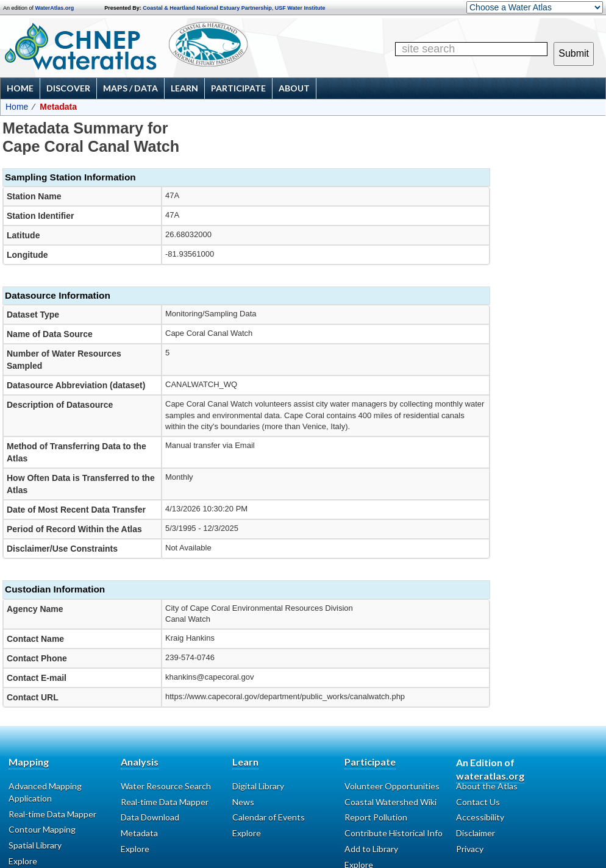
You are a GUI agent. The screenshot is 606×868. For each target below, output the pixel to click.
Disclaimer (476, 833)
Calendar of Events (269, 817)
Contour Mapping (42, 829)
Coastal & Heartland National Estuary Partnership (207, 8)
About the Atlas (487, 786)
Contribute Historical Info (394, 833)
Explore (247, 833)
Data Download (150, 817)
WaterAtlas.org (55, 8)
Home (20, 88)
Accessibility (480, 817)
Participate (238, 88)
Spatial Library (35, 845)
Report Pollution (376, 817)
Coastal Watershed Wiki (390, 802)
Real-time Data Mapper (52, 814)
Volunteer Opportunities (392, 786)
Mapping (29, 762)
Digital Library (258, 786)
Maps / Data (130, 88)
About (294, 88)
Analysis (140, 762)
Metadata (139, 833)
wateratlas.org (490, 776)
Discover (68, 88)
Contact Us (478, 802)
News (243, 802)
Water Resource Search (166, 786)
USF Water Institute (300, 8)
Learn (184, 88)
